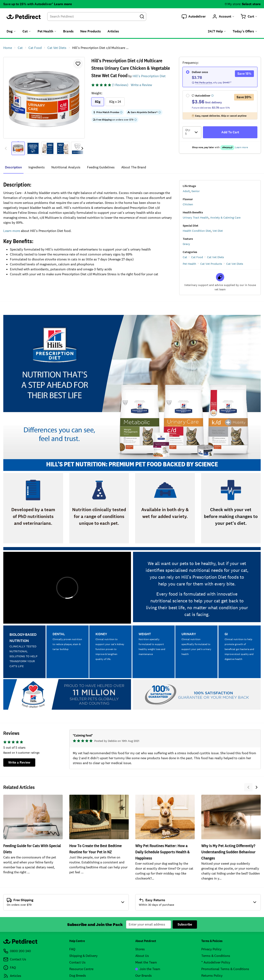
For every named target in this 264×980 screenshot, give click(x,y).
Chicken (188, 204)
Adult (186, 191)
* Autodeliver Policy (216, 962)
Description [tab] (13, 167)
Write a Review (141, 85)
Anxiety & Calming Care (225, 218)
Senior (196, 191)
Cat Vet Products (211, 264)
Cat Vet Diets (216, 257)
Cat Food (197, 257)
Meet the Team (146, 962)
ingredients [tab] (37, 167)
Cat (185, 257)
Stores (140, 949)
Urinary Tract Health (196, 218)
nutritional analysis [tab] (66, 167)
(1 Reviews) (120, 85)
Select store (251, 4)
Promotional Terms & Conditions (225, 969)
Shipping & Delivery (83, 956)
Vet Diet (218, 231)
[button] (194, 17)
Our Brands (144, 976)
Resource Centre (81, 969)
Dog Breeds (78, 976)
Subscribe (185, 924)
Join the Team (148, 969)
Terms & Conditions (216, 956)
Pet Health (189, 264)
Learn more (63, 4)
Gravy (186, 244)
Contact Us (77, 962)
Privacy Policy (211, 949)
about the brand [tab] (134, 167)
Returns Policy (212, 976)
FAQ (72, 949)
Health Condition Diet (197, 231)
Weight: (97, 93)
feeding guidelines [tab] (101, 167)
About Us (142, 956)
